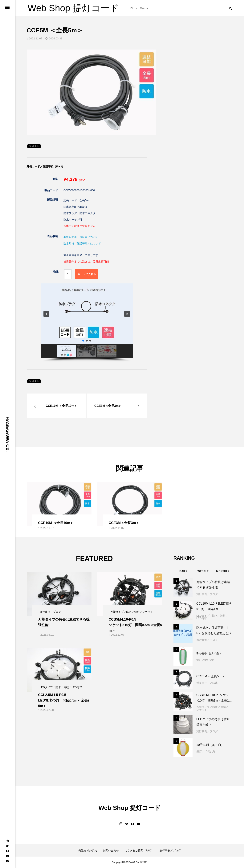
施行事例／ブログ (207, 594)
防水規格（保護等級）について (82, 243)
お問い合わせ (111, 850)
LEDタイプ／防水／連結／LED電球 (212, 617)
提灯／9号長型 (205, 660)
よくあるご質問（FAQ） (139, 850)
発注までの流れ (88, 850)
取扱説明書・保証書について (81, 237)
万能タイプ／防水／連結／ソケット (212, 708)
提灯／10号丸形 (206, 751)
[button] (46, 314)
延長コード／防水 (207, 683)
